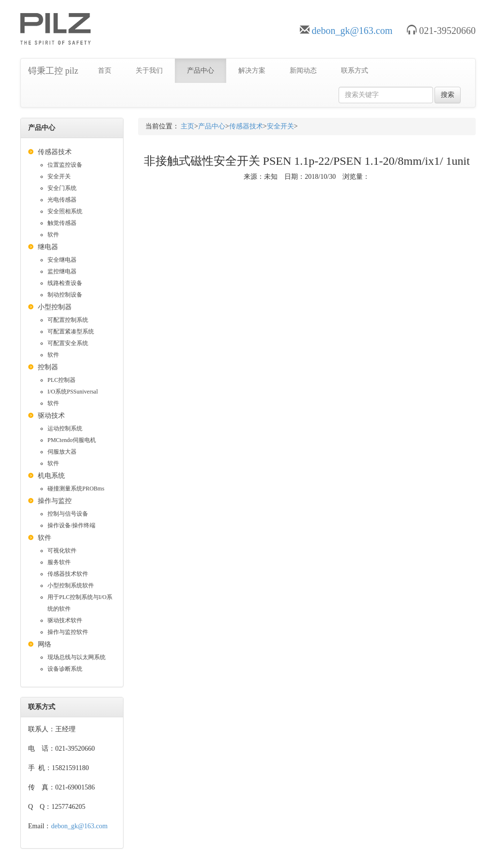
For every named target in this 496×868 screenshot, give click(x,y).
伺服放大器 (62, 452)
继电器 (48, 247)
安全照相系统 (65, 211)
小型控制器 (55, 307)
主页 (187, 126)
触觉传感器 (62, 223)
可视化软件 (62, 551)
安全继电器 (62, 260)
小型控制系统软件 (71, 585)
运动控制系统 (65, 428)
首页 (105, 71)
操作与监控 (55, 501)
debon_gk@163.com (352, 31)
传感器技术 (55, 152)
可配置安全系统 (68, 343)
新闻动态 (303, 71)
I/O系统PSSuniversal (73, 392)
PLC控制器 (62, 380)
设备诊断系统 (65, 669)
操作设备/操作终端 (71, 525)
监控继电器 (62, 271)
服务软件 (59, 562)
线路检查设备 (65, 283)
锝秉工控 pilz (53, 71)
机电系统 (51, 476)
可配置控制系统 (68, 320)
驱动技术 (51, 416)
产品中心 (201, 71)
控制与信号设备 (68, 514)
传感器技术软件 (68, 574)
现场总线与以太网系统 (77, 657)
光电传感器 (62, 200)
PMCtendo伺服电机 (72, 440)
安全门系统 (62, 188)
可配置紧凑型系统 (71, 331)
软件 (53, 235)
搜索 (448, 95)
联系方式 (355, 71)
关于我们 (149, 71)
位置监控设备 (65, 165)
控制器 (48, 367)
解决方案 (252, 71)
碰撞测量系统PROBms (76, 489)
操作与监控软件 (68, 632)
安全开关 (59, 176)
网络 (45, 644)
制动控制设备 (65, 295)
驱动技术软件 (65, 620)
